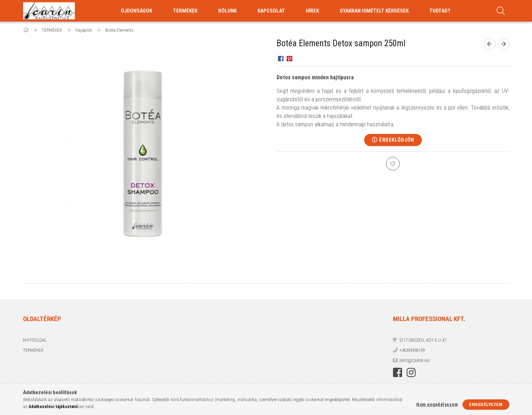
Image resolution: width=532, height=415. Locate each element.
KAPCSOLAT (271, 11)
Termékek (33, 350)
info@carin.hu (415, 361)
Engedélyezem (486, 404)
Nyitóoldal (35, 340)
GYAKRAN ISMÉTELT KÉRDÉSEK (374, 11)
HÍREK (312, 11)
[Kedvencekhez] (393, 164)
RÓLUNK (227, 11)
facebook (398, 373)
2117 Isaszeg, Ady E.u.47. (423, 340)
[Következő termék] (504, 44)
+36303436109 (412, 350)
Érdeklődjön (397, 140)
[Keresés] (501, 11)
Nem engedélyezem (437, 404)
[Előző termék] (490, 44)
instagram (411, 373)
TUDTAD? (440, 11)
